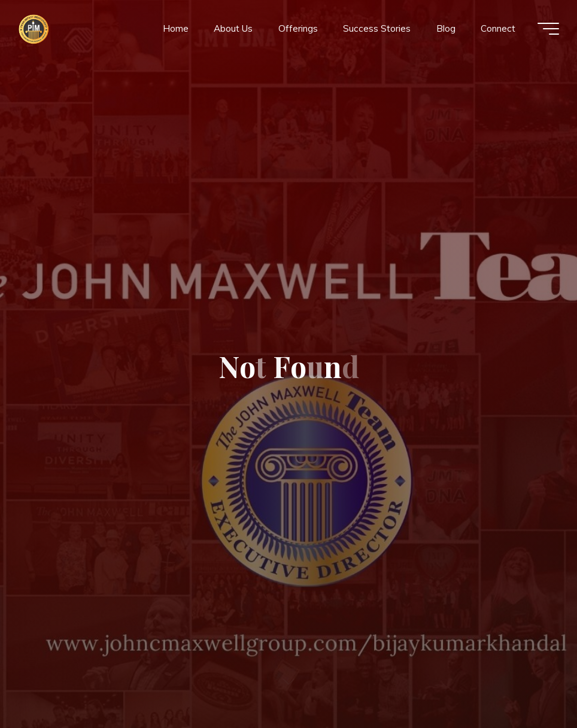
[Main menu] (548, 29)
